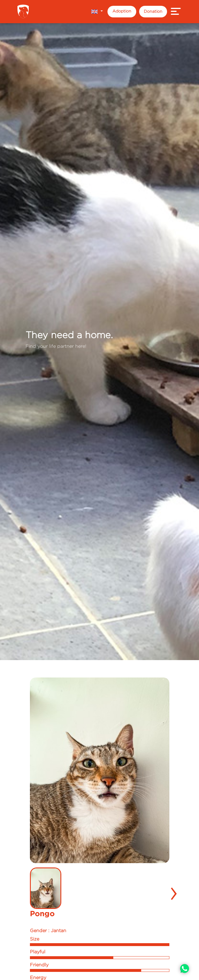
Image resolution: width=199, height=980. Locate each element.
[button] (97, 12)
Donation (153, 11)
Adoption (122, 11)
